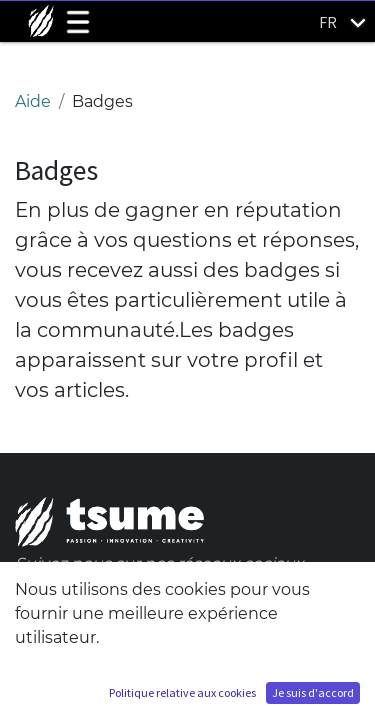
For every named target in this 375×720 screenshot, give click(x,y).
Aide (33, 101)
